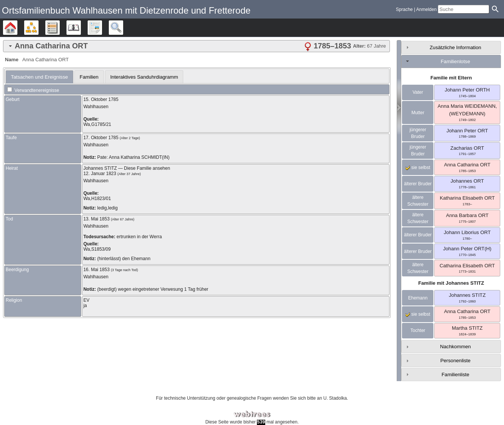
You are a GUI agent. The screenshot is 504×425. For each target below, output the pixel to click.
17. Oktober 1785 (101, 138)
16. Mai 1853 (97, 270)
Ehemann (418, 298)
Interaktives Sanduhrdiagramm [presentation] (144, 77)
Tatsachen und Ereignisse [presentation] (39, 77)
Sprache (404, 9)
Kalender (81, 28)
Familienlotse (456, 61)
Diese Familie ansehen (147, 168)
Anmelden (427, 9)
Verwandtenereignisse (33, 90)
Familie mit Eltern (451, 78)
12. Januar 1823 (100, 174)
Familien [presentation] (89, 77)
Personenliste (455, 361)
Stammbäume (17, 28)
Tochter (418, 330)
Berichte (102, 28)
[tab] (196, 46)
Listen (60, 28)
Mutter (418, 113)
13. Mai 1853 (97, 219)
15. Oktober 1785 (101, 99)
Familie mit (451, 283)
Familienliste (455, 375)
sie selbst (418, 168)
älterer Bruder (418, 184)
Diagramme (38, 28)
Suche (123, 28)
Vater (418, 92)
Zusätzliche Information (455, 47)
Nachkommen (455, 347)
